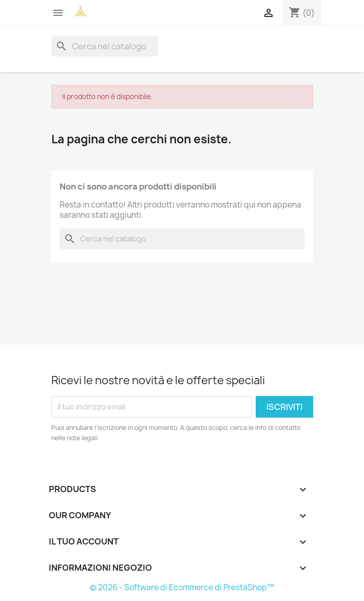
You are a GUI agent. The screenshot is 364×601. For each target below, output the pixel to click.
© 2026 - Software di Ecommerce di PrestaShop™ (182, 587)
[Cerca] (105, 46)
